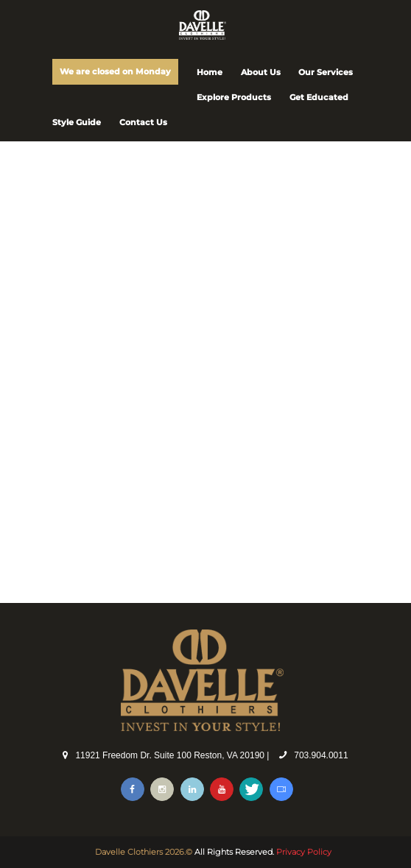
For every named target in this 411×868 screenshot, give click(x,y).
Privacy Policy (304, 852)
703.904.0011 (321, 755)
